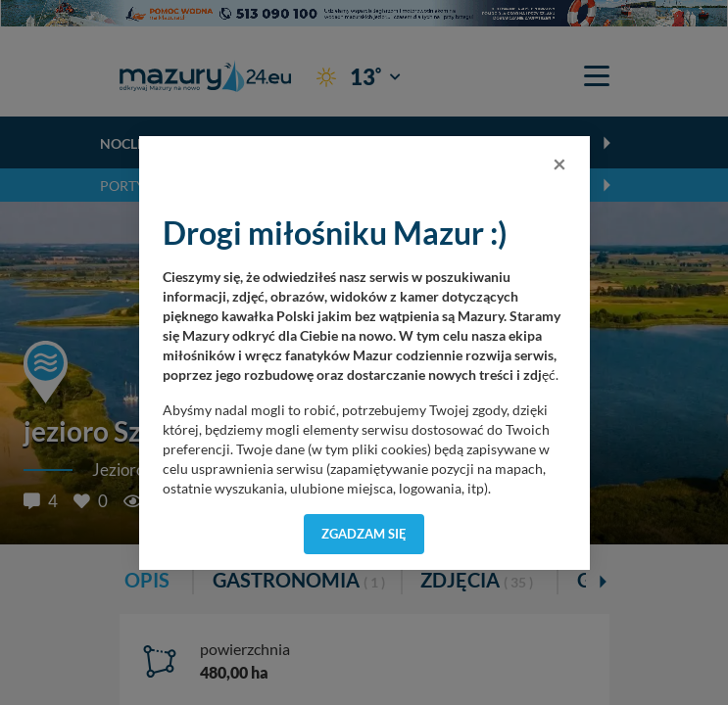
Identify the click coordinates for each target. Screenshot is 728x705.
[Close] (559, 164)
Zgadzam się (364, 534)
